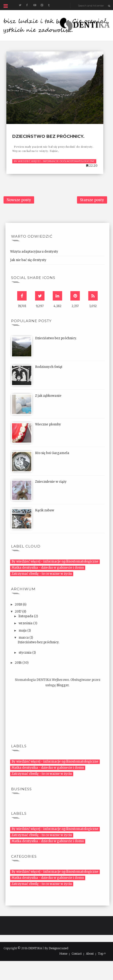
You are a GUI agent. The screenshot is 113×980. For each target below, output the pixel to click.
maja (23, 631)
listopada (26, 616)
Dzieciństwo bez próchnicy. (48, 136)
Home (63, 954)
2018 (19, 604)
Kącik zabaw (45, 510)
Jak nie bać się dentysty (28, 260)
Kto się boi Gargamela (52, 453)
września (26, 623)
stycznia (25, 653)
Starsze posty (92, 200)
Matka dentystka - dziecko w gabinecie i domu (48, 568)
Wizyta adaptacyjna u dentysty (34, 252)
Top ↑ (102, 954)
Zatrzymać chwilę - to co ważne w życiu (42, 574)
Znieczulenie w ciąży (51, 482)
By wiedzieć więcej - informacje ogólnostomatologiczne (54, 161)
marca (24, 638)
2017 (18, 612)
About (90, 954)
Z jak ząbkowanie (48, 396)
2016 (19, 663)
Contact (77, 954)
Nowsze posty (19, 200)
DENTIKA (35, 948)
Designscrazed (59, 948)
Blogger (63, 685)
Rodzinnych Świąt (49, 367)
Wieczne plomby (48, 424)
